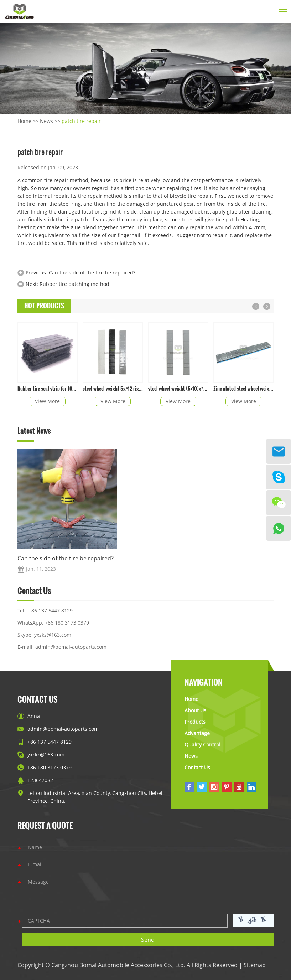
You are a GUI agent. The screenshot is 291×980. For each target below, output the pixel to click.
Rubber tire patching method (74, 284)
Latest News (34, 431)
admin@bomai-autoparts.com (71, 647)
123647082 (40, 780)
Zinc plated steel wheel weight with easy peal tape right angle (243, 388)
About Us (195, 710)
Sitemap (255, 965)
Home (24, 121)
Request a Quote (45, 825)
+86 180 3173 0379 (67, 623)
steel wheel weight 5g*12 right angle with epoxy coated (113, 388)
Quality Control (202, 745)
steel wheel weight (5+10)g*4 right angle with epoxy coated (178, 388)
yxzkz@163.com (53, 635)
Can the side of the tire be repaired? (92, 273)
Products (195, 722)
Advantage (197, 733)
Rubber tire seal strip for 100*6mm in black (48, 388)
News (46, 121)
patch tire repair (81, 121)
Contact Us (34, 591)
